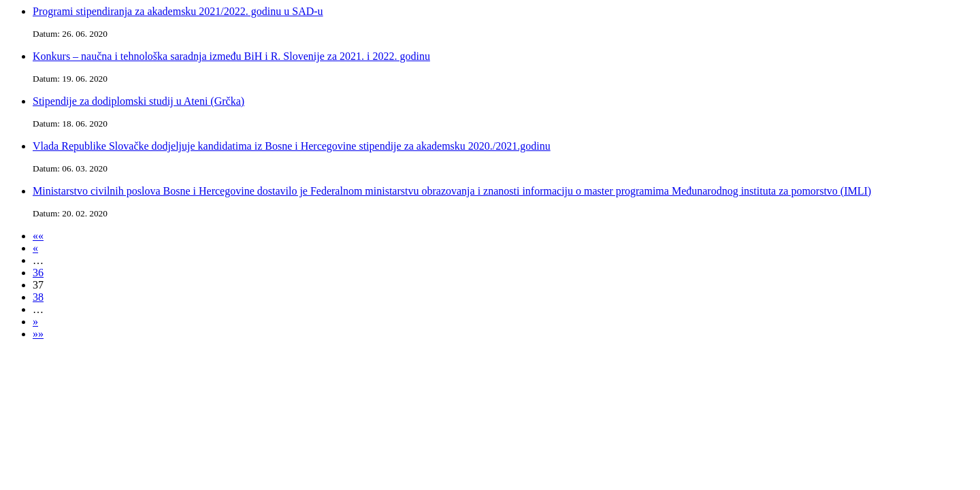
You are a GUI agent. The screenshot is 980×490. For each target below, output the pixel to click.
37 (38, 285)
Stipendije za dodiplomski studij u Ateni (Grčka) (138, 101)
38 (38, 297)
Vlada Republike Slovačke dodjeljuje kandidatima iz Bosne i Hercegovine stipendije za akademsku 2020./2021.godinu (292, 146)
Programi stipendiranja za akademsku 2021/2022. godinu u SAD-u (178, 11)
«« (38, 236)
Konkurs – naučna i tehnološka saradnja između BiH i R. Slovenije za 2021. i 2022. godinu (231, 56)
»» (38, 334)
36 (38, 273)
